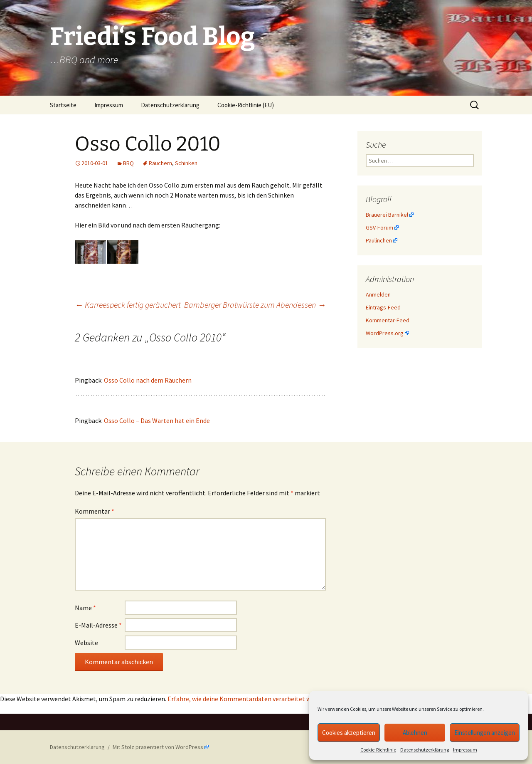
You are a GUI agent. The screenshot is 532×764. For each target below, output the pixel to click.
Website (86, 643)
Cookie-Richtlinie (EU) (246, 105)
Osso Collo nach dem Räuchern (148, 380)
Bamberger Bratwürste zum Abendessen (255, 305)
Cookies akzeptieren (349, 733)
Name (85, 608)
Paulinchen (379, 240)
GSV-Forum (379, 227)
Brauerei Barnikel (387, 215)
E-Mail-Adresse (98, 625)
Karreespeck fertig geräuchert (128, 305)
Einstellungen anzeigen (485, 733)
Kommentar (95, 511)
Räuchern (160, 163)
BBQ (128, 163)
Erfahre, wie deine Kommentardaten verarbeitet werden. (248, 699)
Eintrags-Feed (383, 307)
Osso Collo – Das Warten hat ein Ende (157, 420)
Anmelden (378, 294)
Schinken (186, 163)
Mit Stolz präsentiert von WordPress (158, 747)
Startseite (63, 105)
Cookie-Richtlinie (378, 750)
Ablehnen (415, 733)
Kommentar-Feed (388, 320)
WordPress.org (385, 333)
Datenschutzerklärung (425, 750)
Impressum (465, 750)
